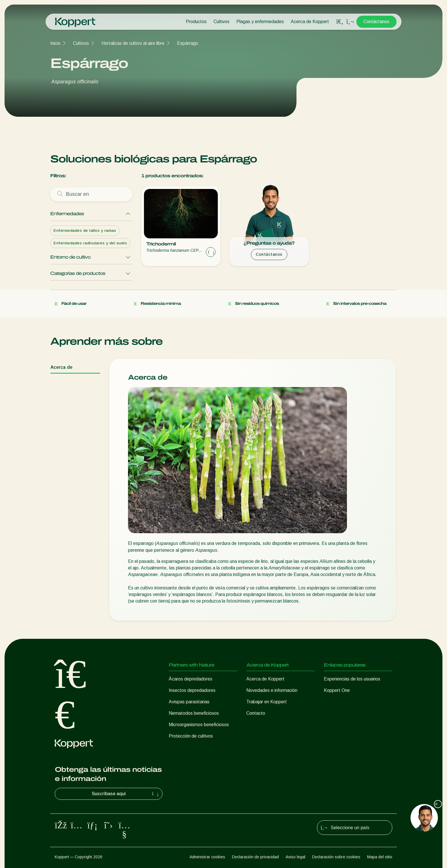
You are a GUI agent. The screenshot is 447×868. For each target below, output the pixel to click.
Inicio (55, 43)
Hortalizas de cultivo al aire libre (133, 43)
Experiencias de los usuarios (352, 679)
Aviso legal (295, 857)
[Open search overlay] (340, 22)
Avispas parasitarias (189, 702)
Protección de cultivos (191, 736)
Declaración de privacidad (255, 857)
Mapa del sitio (380, 857)
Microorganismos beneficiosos (199, 725)
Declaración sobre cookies (336, 857)
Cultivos (222, 22)
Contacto (256, 713)
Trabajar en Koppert (267, 702)
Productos (196, 22)
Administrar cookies (207, 857)
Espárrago (188, 43)
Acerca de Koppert (310, 22)
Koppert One (337, 690)
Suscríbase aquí (126, 794)
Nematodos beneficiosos (194, 713)
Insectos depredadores (192, 690)
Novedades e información (272, 690)
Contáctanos (376, 22)
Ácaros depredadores (191, 679)
